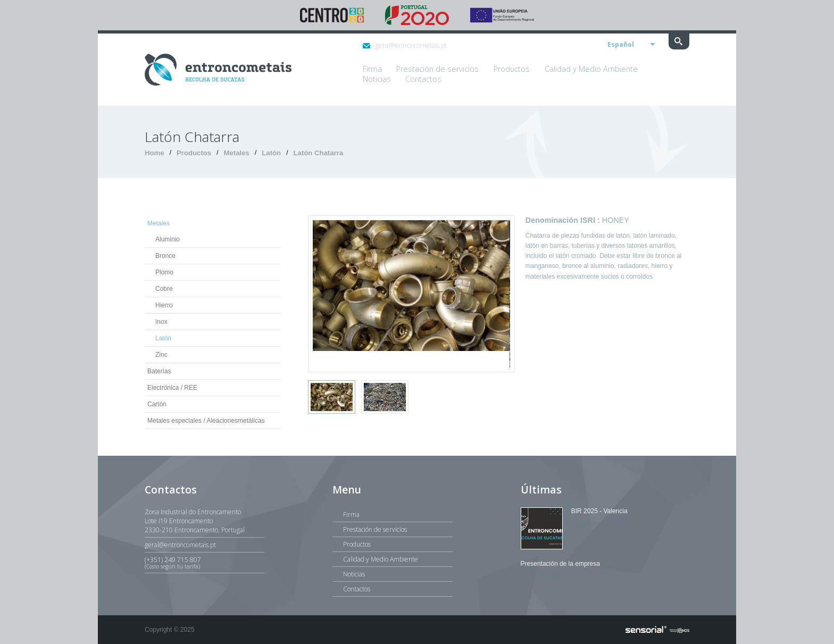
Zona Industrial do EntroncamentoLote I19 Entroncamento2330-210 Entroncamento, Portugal (195, 521)
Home (155, 153)
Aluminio (168, 239)
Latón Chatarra (319, 153)
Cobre (164, 289)
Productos (194, 153)
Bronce (165, 256)
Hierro (164, 305)
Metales (237, 153)
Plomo (164, 272)
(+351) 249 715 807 (205, 563)
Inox (161, 322)
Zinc (161, 355)
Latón (271, 153)
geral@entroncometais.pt (405, 45)
